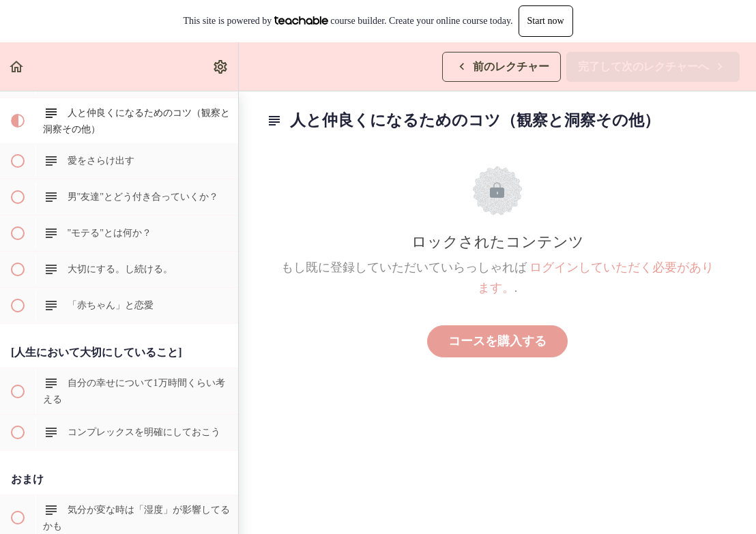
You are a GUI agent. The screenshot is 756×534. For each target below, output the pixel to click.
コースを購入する (497, 341)
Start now (546, 21)
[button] (17, 66)
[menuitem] (221, 66)
